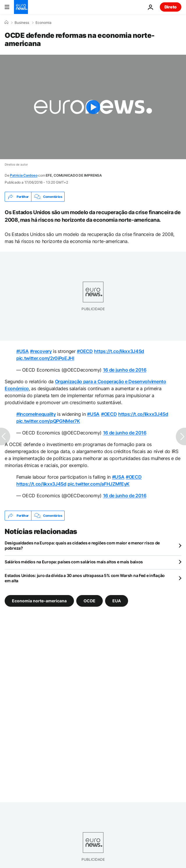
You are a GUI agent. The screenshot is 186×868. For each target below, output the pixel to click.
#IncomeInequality (36, 414)
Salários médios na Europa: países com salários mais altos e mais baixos (74, 562)
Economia (44, 23)
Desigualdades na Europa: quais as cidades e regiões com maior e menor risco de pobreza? (82, 545)
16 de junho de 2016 (125, 370)
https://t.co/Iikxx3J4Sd (119, 351)
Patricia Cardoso (24, 175)
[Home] (6, 22)
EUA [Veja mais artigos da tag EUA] (117, 601)
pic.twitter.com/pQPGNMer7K (48, 421)
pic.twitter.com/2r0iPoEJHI (45, 358)
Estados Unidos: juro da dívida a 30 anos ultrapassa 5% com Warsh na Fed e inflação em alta (85, 578)
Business (22, 23)
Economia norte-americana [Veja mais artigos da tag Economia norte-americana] (39, 601)
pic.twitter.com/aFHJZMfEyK (99, 484)
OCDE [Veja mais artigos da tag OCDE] (90, 601)
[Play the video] (93, 107)
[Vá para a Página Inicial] (21, 7)
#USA (23, 351)
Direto (171, 7)
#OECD (85, 351)
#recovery (41, 351)
